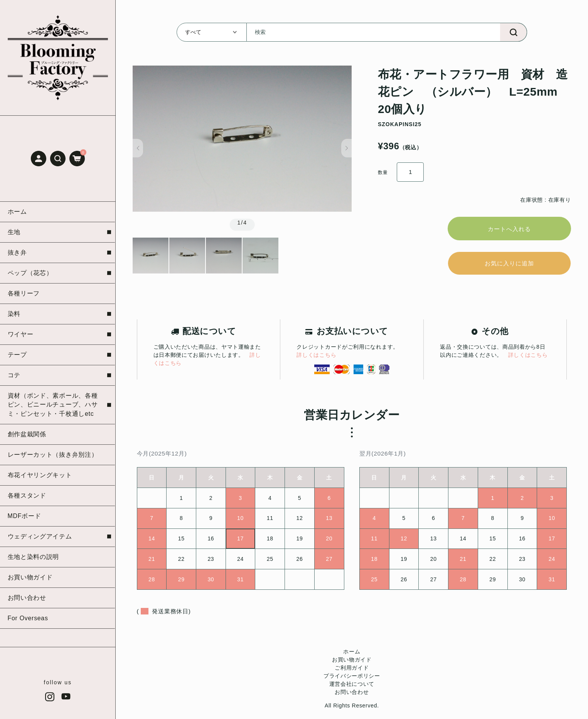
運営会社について (352, 688)
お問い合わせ (352, 696)
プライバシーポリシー (352, 680)
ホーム (352, 655)
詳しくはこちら (316, 359)
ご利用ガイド (352, 672)
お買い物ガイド (352, 663)
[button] (58, 159)
